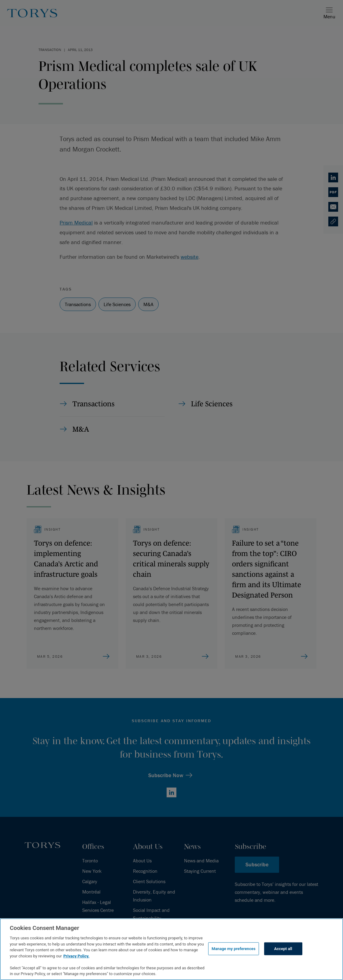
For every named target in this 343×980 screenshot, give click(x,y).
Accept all (283, 949)
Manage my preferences (234, 949)
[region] (171, 949)
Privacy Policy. (76, 956)
